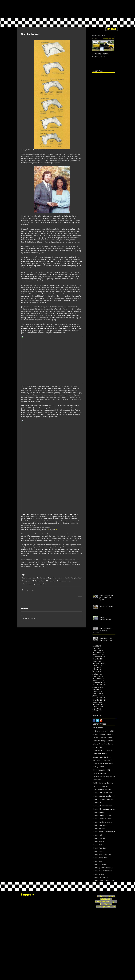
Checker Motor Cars (99, 848)
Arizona (95, 744)
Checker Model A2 (99, 838)
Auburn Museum (98, 750)
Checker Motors (98, 851)
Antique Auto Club (107, 741)
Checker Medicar (98, 832)
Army (101, 744)
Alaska (110, 737)
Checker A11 (110, 796)
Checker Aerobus (108, 799)
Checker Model (98, 835)
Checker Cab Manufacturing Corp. (104, 809)
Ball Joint (107, 757)
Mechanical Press (38, 581)
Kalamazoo (32, 578)
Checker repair (110, 881)
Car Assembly (97, 776)
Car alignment (105, 786)
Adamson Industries (107, 734)
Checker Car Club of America (102, 819)
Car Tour (96, 786)
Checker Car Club (99, 812)
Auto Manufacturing (28, 584)
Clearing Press (26, 581)
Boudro (106, 763)
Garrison (60, 578)
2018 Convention (98, 731)
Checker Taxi (97, 871)
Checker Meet (110, 832)
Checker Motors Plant (100, 858)
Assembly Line (41, 584)
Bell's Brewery (97, 760)
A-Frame (96, 734)
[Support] (28, 895)
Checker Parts (97, 861)
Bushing (95, 767)
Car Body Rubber (109, 776)
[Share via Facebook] (22, 590)
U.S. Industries (51, 581)
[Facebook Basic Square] (94, 720)
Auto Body (109, 750)
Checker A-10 (97, 793)
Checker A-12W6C (99, 796)
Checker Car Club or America (103, 822)
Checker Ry (96, 868)
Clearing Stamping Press (73, 578)
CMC (108, 770)
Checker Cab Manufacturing (102, 806)
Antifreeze (96, 741)
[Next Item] (111, 45)
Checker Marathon (99, 829)
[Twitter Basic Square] (98, 720)
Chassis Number (98, 790)
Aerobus (96, 737)
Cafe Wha (96, 773)
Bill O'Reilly (107, 760)
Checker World (108, 871)
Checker (24, 578)
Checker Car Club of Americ (102, 815)
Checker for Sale (98, 874)
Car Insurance (97, 780)
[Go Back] (112, 29)
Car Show (110, 783)
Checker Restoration (100, 864)
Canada (103, 773)
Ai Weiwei (103, 737)
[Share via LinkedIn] (32, 590)
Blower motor (97, 763)
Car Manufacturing (63, 581)
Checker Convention (100, 825)
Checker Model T (98, 845)
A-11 (107, 731)
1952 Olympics (98, 728)
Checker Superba (107, 868)
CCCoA (102, 767)
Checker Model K (98, 842)
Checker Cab (97, 802)
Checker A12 (97, 799)
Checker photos (98, 881)
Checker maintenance (100, 877)
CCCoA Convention (99, 770)
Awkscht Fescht (98, 757)
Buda (111, 763)
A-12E (112, 731)
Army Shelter (108, 744)
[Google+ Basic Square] (101, 720)
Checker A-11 (107, 793)
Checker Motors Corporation (47, 578)
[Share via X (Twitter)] (27, 590)
